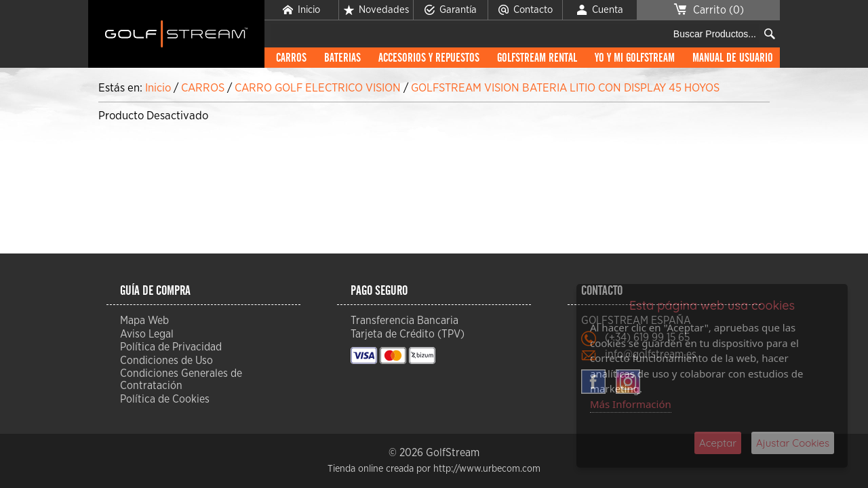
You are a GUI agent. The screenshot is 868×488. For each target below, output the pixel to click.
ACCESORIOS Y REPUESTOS (429, 58)
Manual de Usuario (733, 58)
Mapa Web (144, 321)
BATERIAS (342, 58)
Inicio (301, 10)
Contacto (526, 10)
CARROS (291, 58)
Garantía (451, 10)
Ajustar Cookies (793, 443)
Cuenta (600, 10)
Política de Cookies (165, 399)
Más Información (631, 404)
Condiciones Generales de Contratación (181, 380)
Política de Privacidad (171, 347)
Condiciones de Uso (166, 361)
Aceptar (718, 443)
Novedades (376, 10)
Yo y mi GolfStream (635, 58)
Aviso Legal (147, 334)
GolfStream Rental (537, 58)
